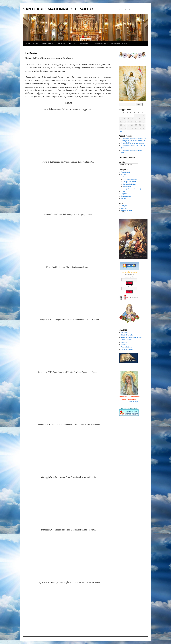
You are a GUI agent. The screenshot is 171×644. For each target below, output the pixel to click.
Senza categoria (126, 196)
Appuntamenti (126, 172)
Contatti (125, 43)
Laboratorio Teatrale (130, 184)
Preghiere (124, 194)
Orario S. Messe (47, 43)
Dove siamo (115, 43)
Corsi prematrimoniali (130, 179)
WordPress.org (126, 213)
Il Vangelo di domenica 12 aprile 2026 (133, 141)
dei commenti (127, 211)
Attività (36, 43)
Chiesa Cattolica (126, 340)
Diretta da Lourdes (127, 335)
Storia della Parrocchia (83, 43)
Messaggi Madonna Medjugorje (131, 189)
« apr (121, 131)
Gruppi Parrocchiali (129, 182)
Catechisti (124, 342)
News (123, 191)
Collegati (124, 206)
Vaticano (124, 333)
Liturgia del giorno (101, 43)
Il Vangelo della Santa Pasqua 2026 (132, 143)
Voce (124, 208)
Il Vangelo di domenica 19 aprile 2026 (133, 138)
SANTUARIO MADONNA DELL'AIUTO (58, 9)
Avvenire (124, 345)
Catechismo (127, 177)
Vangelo (124, 198)
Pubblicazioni (127, 186)
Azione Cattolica (126, 347)
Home (28, 43)
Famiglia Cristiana (127, 349)
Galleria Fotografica (64, 43)
